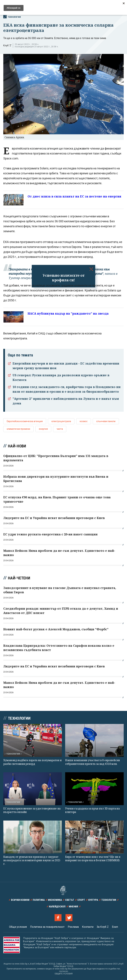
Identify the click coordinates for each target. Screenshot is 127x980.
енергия (43, 429)
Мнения (73, 907)
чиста (60, 429)
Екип (115, 927)
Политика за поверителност (47, 927)
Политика (39, 900)
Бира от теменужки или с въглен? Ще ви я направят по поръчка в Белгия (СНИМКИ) (93, 859)
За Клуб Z (103, 927)
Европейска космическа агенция (25, 421)
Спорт (81, 900)
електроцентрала (61, 421)
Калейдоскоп (57, 907)
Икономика (55, 900)
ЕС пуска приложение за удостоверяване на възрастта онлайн (32, 810)
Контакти (88, 927)
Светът (70, 900)
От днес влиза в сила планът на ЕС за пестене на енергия (74, 196)
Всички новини (20, 900)
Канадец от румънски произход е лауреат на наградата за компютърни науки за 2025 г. (32, 860)
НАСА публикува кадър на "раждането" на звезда (68, 313)
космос (84, 421)
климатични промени (18, 429)
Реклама (73, 927)
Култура (93, 900)
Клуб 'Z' (7, 45)
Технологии (12, 17)
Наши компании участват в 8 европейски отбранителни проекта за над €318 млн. (93, 762)
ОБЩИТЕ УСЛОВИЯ (64, 974)
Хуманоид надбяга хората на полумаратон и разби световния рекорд (32, 762)
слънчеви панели (106, 421)
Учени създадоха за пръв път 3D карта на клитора (92, 810)
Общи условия (18, 927)
